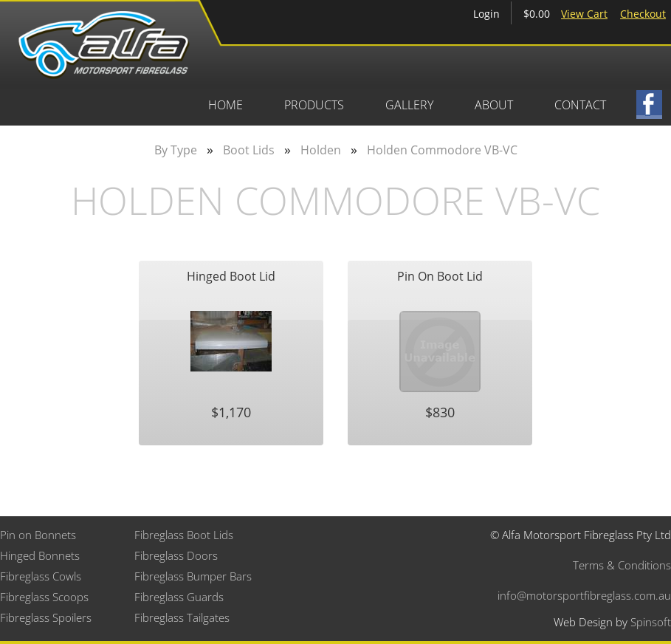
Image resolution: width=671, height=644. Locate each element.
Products (314, 105)
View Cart (584, 14)
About (494, 105)
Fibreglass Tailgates (182, 617)
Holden (321, 150)
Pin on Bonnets (38, 535)
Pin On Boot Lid (440, 276)
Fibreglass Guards (179, 597)
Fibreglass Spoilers (46, 617)
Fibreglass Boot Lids (184, 535)
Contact (580, 105)
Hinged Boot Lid (231, 276)
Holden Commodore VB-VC (442, 150)
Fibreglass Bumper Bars (193, 576)
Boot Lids (249, 150)
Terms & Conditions (622, 565)
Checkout (643, 14)
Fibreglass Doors (176, 555)
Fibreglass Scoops (44, 597)
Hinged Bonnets (40, 555)
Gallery (409, 105)
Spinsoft (651, 622)
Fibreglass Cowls (41, 576)
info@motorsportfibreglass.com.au (584, 595)
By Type (176, 150)
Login (486, 14)
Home (226, 105)
